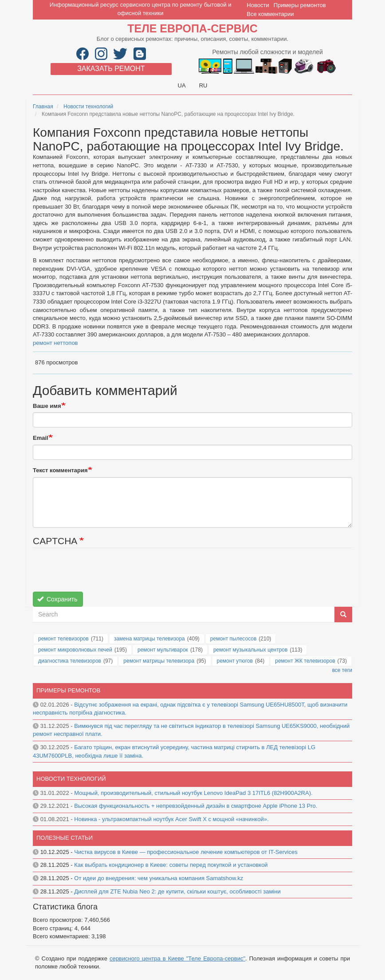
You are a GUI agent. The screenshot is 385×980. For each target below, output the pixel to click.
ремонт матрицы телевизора (159, 661)
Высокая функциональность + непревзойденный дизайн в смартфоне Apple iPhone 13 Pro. (196, 806)
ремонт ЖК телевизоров (305, 661)
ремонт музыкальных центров (251, 650)
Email (41, 438)
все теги (342, 670)
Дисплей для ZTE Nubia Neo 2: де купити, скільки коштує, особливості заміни (177, 891)
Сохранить (57, 599)
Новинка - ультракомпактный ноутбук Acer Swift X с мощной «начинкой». (171, 819)
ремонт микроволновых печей (75, 650)
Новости (258, 5)
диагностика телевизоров (70, 661)
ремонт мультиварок (163, 650)
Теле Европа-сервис (192, 28)
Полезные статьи (65, 838)
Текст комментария (60, 470)
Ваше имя (47, 406)
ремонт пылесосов (234, 639)
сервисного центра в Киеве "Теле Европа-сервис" (177, 958)
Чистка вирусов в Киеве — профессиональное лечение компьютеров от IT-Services (186, 852)
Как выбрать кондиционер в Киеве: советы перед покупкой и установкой (171, 865)
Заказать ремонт (111, 69)
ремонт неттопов (55, 343)
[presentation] (100, 574)
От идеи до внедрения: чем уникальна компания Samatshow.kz (159, 878)
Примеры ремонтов (300, 5)
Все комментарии (270, 14)
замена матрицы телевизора (149, 639)
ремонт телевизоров (63, 639)
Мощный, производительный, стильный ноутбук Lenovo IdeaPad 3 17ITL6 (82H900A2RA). (193, 793)
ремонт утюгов (235, 661)
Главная (43, 107)
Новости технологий (88, 107)
